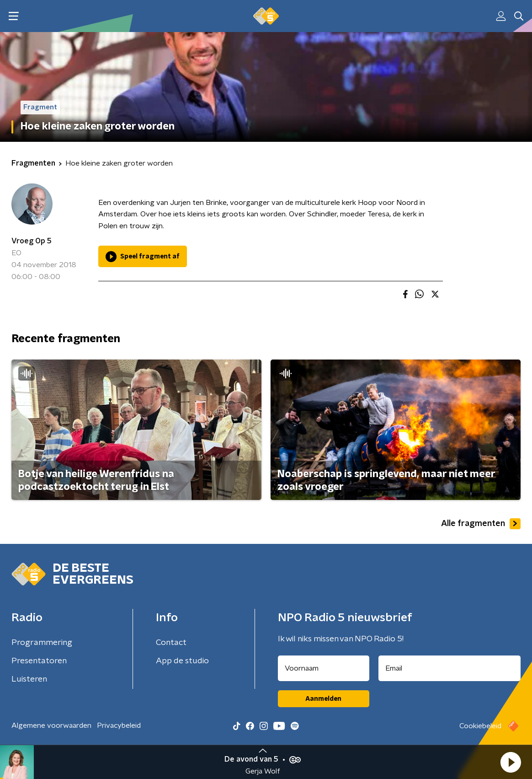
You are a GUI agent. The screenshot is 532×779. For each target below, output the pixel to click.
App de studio (182, 661)
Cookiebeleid (480, 726)
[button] (511, 762)
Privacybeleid (119, 725)
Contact (171, 643)
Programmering (42, 643)
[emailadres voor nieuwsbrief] (450, 668)
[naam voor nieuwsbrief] (324, 668)
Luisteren (29, 679)
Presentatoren (39, 661)
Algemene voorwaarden (51, 725)
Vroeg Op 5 (32, 241)
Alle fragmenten (481, 524)
